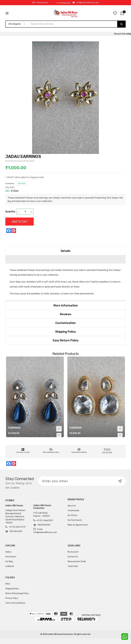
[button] (42, 3)
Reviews (66, 314)
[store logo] (65, 13)
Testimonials (73, 511)
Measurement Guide (77, 561)
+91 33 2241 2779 (17, 527)
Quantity (10, 212)
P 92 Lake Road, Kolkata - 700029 (41, 514)
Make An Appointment (78, 525)
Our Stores (72, 515)
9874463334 (14, 531)
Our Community (75, 520)
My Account (73, 552)
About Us (72, 506)
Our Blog (9, 561)
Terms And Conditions (15, 603)
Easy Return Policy (66, 340)
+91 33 (39, 521)
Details (66, 251)
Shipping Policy (65, 332)
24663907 (48, 521)
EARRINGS (14, 428)
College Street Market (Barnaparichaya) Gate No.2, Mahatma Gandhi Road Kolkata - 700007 (15, 517)
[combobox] (74, 24)
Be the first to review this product (20, 161)
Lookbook (10, 566)
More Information (66, 305)
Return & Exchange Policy (17, 593)
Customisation (65, 323)
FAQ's (8, 584)
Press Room (11, 557)
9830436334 (64, 3)
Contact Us (73, 557)
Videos (8, 552)
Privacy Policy (12, 598)
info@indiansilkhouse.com (88, 2)
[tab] (65, 251)
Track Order (73, 566)
